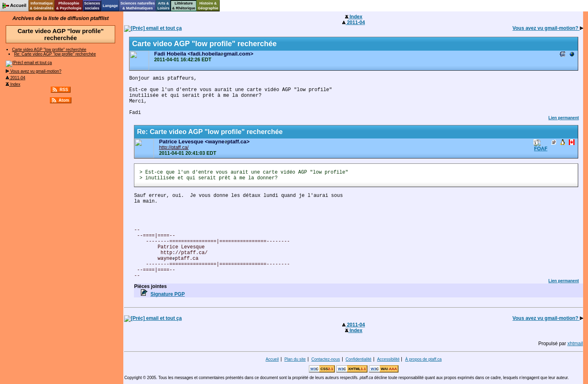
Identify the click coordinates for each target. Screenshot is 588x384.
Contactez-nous (325, 359)
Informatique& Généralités (42, 6)
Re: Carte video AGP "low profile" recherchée (55, 54)
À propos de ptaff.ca (423, 359)
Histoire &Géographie (208, 6)
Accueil (272, 359)
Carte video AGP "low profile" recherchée (49, 50)
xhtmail (575, 344)
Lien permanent (563, 118)
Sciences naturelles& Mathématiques (138, 6)
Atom (64, 100)
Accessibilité (388, 359)
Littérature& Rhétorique (184, 6)
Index (13, 84)
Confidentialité (358, 359)
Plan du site (295, 359)
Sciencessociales (92, 6)
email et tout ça (29, 63)
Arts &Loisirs (164, 6)
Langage (110, 6)
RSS (64, 90)
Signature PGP (167, 294)
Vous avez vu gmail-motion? (33, 71)
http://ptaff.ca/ (174, 147)
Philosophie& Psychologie (69, 6)
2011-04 (15, 78)
